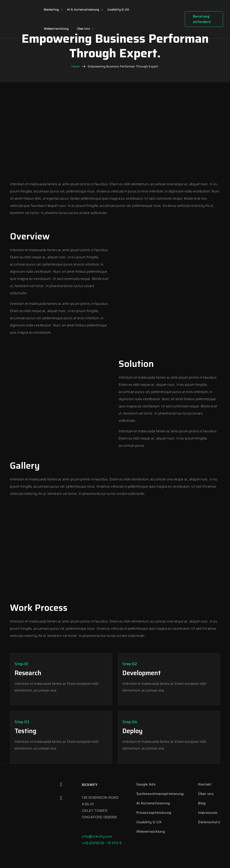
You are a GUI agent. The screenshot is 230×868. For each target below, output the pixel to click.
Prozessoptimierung (154, 813)
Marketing (51, 9)
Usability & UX (118, 9)
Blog (202, 803)
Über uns (83, 29)
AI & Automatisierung (83, 9)
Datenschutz (209, 822)
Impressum (208, 813)
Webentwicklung (56, 29)
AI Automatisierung (153, 803)
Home (75, 66)
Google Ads (146, 784)
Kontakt (205, 784)
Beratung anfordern (202, 19)
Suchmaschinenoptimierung (160, 794)
